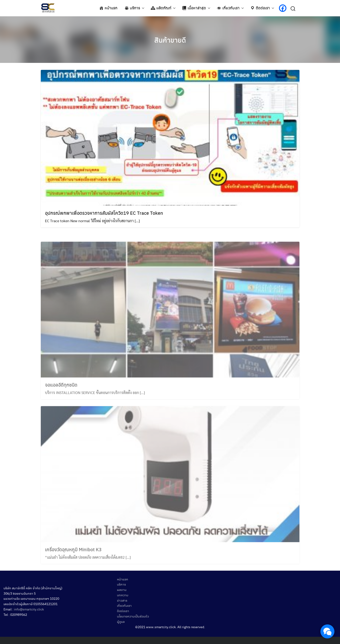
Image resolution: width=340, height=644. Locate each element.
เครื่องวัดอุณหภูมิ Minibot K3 (73, 555)
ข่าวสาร (122, 600)
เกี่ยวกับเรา (124, 605)
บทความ (123, 595)
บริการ (121, 584)
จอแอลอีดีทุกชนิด (61, 390)
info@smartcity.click (29, 609)
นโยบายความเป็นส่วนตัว (133, 616)
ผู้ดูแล (121, 621)
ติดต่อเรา (123, 611)
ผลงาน (122, 589)
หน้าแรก (123, 579)
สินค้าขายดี (170, 40)
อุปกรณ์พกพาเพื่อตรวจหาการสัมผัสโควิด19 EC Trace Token (104, 213)
